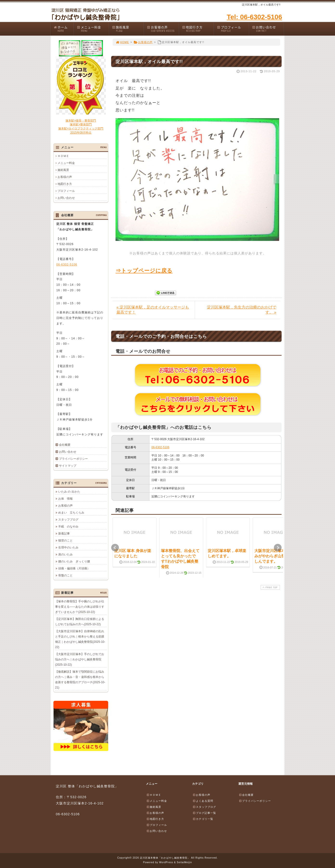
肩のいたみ (65, 554)
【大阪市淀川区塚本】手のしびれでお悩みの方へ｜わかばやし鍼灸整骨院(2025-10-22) (80, 659)
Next (278, 548)
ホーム (64, 29)
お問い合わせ (268, 29)
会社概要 (65, 445)
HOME (122, 42)
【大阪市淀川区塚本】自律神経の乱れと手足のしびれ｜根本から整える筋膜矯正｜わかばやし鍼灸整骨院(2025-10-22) (80, 639)
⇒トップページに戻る (144, 271)
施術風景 (128, 29)
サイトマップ (68, 466)
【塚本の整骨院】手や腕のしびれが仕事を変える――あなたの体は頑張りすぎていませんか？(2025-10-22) (80, 607)
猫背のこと (65, 540)
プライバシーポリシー (73, 459)
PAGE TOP (270, 587)
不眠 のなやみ (68, 527)
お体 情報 (65, 499)
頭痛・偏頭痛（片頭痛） (74, 568)
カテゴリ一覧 (203, 819)
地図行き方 (198, 29)
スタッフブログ (68, 520)
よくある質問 (203, 801)
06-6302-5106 (160, 447)
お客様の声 (163, 29)
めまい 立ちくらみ (71, 513)
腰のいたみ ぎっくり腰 (74, 561)
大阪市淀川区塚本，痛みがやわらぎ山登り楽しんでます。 (274, 556)
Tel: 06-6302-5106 (254, 17)
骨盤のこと (65, 575)
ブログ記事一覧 (204, 813)
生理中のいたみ (68, 547)
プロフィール (233, 29)
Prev (115, 548)
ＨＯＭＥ (63, 156)
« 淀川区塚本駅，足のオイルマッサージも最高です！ (153, 310)
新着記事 (64, 534)
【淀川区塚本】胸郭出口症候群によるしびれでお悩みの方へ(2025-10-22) (80, 622)
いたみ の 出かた (69, 492)
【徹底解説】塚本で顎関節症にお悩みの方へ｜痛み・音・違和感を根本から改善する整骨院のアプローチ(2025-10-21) (80, 680)
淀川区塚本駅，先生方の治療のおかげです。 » (242, 310)
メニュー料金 (93, 29)
